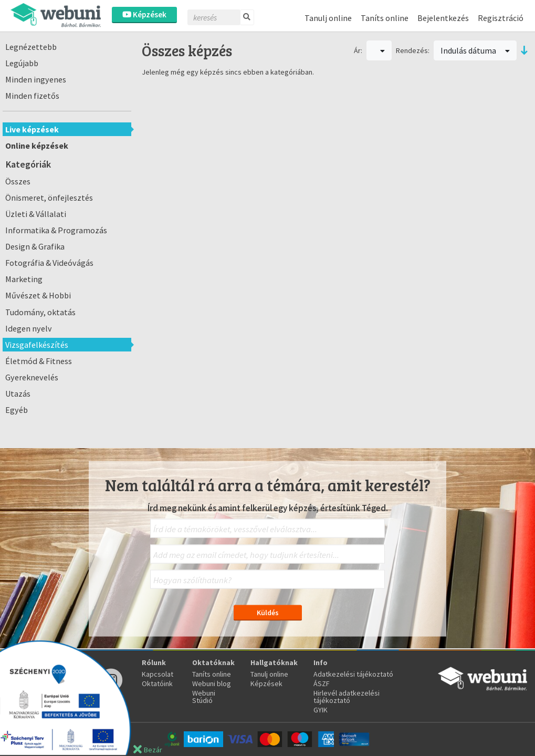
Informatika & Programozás (56, 230)
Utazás (18, 393)
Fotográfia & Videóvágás (49, 263)
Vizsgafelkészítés (37, 345)
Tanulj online (328, 18)
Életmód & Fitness (39, 361)
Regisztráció (501, 18)
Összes (18, 181)
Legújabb (22, 63)
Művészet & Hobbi (38, 295)
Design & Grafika (35, 246)
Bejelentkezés (443, 18)
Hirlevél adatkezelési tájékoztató (347, 697)
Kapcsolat (158, 674)
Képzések (144, 14)
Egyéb (17, 410)
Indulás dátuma (475, 50)
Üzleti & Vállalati (36, 214)
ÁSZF (322, 683)
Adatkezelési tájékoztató (353, 674)
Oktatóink (157, 683)
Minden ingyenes (36, 79)
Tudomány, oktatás (40, 312)
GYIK (321, 710)
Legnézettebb (31, 47)
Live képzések (32, 129)
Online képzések (37, 146)
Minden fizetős (32, 96)
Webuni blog (212, 683)
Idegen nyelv (29, 328)
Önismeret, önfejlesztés (49, 198)
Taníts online (385, 18)
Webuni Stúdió (204, 697)
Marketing (24, 279)
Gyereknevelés (32, 377)
